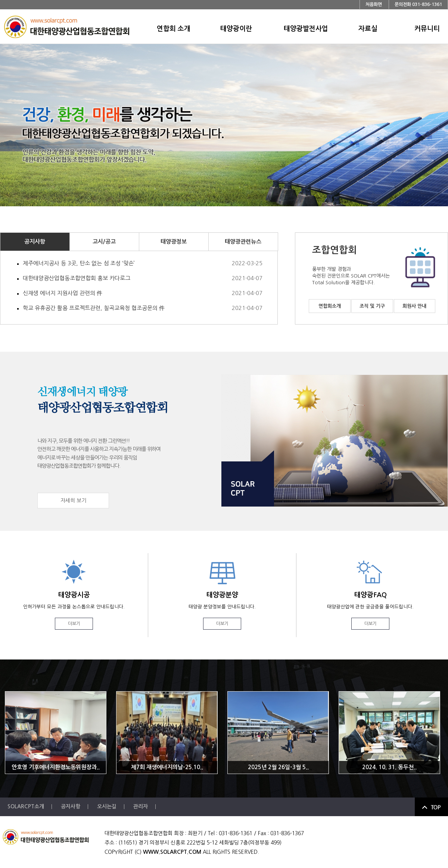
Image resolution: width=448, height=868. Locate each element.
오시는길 (107, 806)
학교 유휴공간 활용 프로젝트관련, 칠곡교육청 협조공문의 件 (143, 308)
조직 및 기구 (372, 306)
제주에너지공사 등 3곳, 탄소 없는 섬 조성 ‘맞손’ (143, 263)
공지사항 (35, 242)
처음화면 (374, 4)
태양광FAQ (370, 611)
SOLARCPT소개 (26, 806)
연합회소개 (330, 306)
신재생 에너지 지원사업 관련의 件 (143, 293)
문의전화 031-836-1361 (418, 4)
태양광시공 (74, 611)
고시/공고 (104, 242)
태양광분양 (222, 611)
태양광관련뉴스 (243, 242)
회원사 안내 (414, 306)
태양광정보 (174, 242)
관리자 (141, 806)
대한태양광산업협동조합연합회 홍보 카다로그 (143, 278)
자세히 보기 (73, 501)
